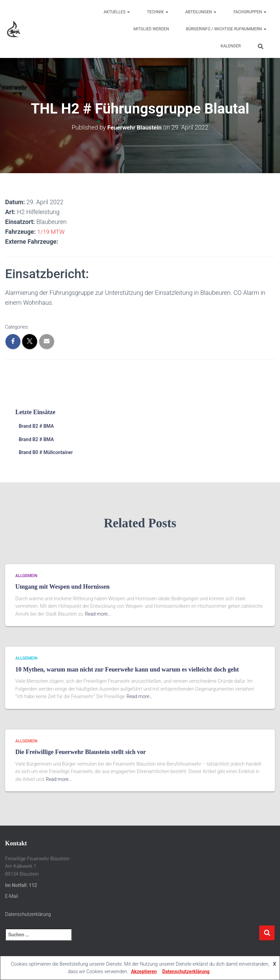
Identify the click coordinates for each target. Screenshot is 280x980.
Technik (158, 12)
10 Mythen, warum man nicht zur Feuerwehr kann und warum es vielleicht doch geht (127, 669)
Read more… (98, 614)
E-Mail (12, 896)
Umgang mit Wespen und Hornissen (63, 587)
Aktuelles (117, 12)
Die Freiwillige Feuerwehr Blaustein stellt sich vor (81, 752)
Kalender (231, 46)
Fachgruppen (250, 12)
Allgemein (26, 576)
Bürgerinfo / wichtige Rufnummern (226, 29)
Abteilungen (201, 12)
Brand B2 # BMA (36, 426)
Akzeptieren (144, 971)
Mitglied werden (151, 29)
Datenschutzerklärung (28, 914)
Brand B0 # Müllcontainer (46, 452)
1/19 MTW (51, 232)
